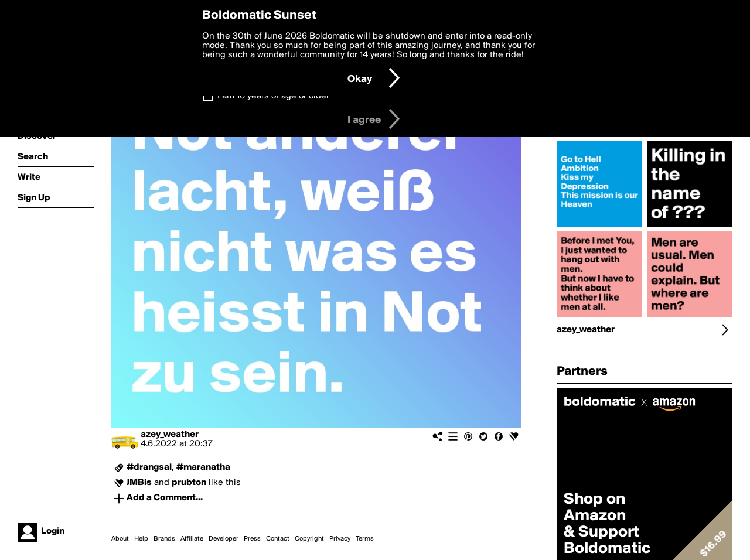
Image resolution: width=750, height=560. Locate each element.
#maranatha (203, 467)
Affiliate (192, 539)
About (120, 539)
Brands (164, 539)
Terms (365, 539)
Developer (224, 539)
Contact (278, 539)
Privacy (340, 539)
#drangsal (149, 467)
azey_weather (170, 435)
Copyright (309, 539)
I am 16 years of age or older (273, 96)
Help (141, 539)
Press (252, 539)
